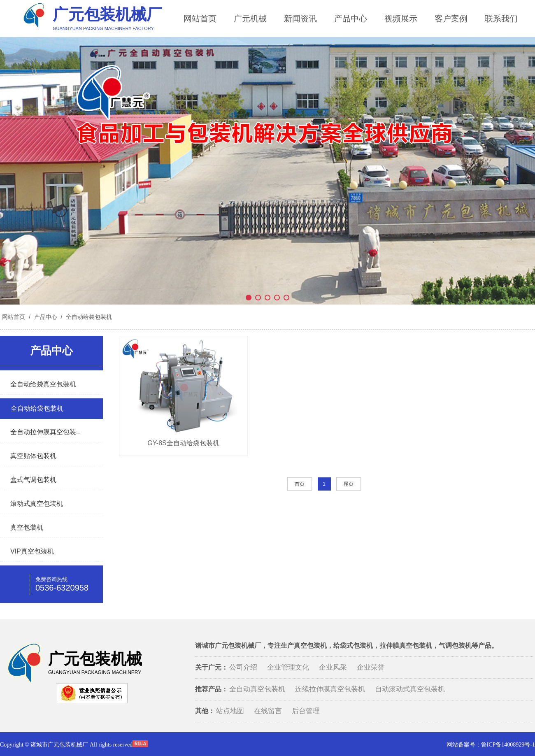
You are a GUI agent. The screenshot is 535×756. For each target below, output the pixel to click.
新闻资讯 (300, 19)
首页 (300, 484)
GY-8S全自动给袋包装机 (183, 443)
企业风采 (333, 667)
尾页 (349, 484)
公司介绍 (243, 667)
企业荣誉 (371, 667)
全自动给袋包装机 (88, 317)
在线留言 (268, 711)
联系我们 (501, 19)
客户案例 (451, 19)
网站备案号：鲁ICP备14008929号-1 (491, 745)
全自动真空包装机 (257, 689)
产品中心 (351, 19)
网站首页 (200, 19)
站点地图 (230, 711)
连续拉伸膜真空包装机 (330, 689)
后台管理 (306, 711)
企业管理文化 (288, 667)
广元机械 (250, 19)
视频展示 (401, 19)
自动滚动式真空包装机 (410, 689)
